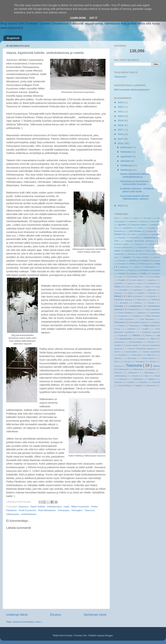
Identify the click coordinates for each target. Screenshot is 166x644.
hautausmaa (150, 238)
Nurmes (139, 303)
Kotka (144, 274)
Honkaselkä (142, 247)
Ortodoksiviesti (135, 309)
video (147, 376)
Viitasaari (118, 382)
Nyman (152, 303)
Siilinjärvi (152, 342)
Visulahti (131, 382)
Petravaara (64, 510)
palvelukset (155, 313)
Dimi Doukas (135, 231)
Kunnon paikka (154, 277)
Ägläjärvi (139, 386)
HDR (117, 241)
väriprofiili (156, 382)
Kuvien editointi (137, 280)
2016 (121, 134)
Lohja (158, 287)
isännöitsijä (119, 254)
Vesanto (136, 376)
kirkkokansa (150, 267)
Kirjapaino (125, 267)
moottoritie (151, 296)
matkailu (141, 293)
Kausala (157, 261)
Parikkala (137, 316)
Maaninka (152, 290)
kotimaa (133, 274)
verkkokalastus (29, 514)
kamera (157, 257)
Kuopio (122, 280)
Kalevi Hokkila (38, 507)
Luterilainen (138, 290)
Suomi (117, 352)
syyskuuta (126, 156)
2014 (121, 143)
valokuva (118, 373)
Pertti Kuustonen (28, 510)
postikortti (132, 329)
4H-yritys (148, 218)
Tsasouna (90, 510)
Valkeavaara (13, 514)
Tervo (117, 362)
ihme (154, 247)
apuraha (122, 225)
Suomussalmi (132, 352)
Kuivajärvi (156, 274)
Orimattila (119, 306)
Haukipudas (135, 238)
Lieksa (117, 287)
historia (152, 244)
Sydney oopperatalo (151, 352)
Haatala (122, 238)
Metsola (153, 293)
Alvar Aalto (155, 221)
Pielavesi (156, 322)
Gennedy (144, 234)
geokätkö (156, 234)
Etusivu (56, 615)
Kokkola (132, 270)
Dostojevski (151, 231)
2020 (121, 116)
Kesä (133, 264)
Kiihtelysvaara (55, 507)
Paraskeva (123, 316)
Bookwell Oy (120, 231)
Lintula (138, 287)
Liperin (148, 287)
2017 (121, 130)
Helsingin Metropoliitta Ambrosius (140, 241)
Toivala (153, 362)
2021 (121, 112)
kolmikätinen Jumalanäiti (150, 270)
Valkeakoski (124, 369)
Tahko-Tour (151, 355)
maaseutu (119, 293)
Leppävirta (152, 283)
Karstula (122, 261)
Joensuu (132, 254)
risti (158, 335)
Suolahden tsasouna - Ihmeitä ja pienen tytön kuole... (137, 190)
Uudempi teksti (17, 615)
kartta (146, 261)
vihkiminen (123, 379)
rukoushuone (126, 339)
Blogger (109, 635)
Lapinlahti (118, 283)
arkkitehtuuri (128, 228)
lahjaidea (152, 280)
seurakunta (119, 342)
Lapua (130, 283)
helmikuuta (126, 170)
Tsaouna (118, 366)
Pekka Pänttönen (153, 316)
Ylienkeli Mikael (125, 386)
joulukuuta (126, 147)
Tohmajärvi (77, 510)
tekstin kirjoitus (149, 358)
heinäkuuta (127, 165)
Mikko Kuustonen (80, 507)
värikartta (143, 382)
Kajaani (127, 257)
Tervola (127, 362)
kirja (158, 264)
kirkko (137, 267)
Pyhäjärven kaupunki (151, 332)
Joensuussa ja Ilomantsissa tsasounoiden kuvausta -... (135, 183)
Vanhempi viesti (95, 615)
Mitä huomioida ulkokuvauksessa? (132, 90)
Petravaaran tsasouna (139, 322)
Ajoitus (144, 221)
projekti (146, 329)
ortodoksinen (136, 306)
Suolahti (118, 345)
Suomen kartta (132, 345)
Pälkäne (137, 335)
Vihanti (157, 376)
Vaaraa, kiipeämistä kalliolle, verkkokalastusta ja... (135, 175)
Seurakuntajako (136, 342)
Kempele (122, 264)
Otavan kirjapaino (153, 309)
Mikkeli (118, 296)
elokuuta (125, 161)
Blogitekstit (13, 38)
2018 (121, 125)
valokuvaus (133, 373)
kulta (120, 277)
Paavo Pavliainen (126, 313)
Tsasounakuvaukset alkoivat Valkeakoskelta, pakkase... (135, 197)
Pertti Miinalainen (47, 510)
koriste (122, 274)
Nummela (124, 303)
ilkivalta (139, 251)
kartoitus (134, 261)
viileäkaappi (138, 379)
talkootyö (118, 358)
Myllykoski (156, 300)
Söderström (137, 355)
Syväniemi (123, 355)
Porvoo (118, 329)
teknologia (132, 358)
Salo (153, 339)
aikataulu (133, 221)
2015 (121, 139)
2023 (121, 102)
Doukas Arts (120, 234)
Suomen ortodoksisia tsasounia (142, 349)
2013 (121, 206)
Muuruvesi (142, 300)
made (67, 507)
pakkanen (142, 313)
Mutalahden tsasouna (124, 300)
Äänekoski (151, 386)
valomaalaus (150, 373)
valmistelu (152, 369)
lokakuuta (126, 152)
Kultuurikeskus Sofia (135, 277)
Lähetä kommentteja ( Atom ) (27, 622)
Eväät (133, 234)
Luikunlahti (123, 290)
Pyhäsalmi (123, 335)
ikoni (128, 251)
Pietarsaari (134, 326)
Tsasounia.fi (120, 77)
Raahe (149, 335)
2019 (121, 121)
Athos (141, 228)
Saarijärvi (142, 339)
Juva (116, 257)
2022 (121, 107)
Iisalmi (117, 251)
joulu (154, 254)
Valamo (156, 366)
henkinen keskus (122, 244)
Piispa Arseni (150, 326)
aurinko (153, 228)
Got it (93, 18)
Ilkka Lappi (151, 251)
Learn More (78, 18)
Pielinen (122, 326)
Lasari (140, 283)
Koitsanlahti (119, 270)
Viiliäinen (152, 379)
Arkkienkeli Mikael (139, 225)
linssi (128, 287)
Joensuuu (24, 507)
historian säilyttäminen (124, 247)
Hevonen (139, 244)
